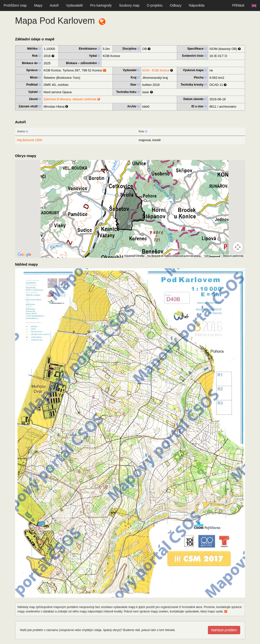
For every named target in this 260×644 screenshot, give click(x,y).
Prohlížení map (15, 5)
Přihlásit (238, 5)
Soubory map (129, 5)
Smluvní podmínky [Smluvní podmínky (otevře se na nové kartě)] (233, 256)
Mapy (38, 5)
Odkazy (176, 5)
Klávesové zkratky (134, 256)
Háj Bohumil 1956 (30, 140)
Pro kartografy (101, 5)
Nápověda (197, 5)
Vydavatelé (74, 5)
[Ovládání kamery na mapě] (238, 247)
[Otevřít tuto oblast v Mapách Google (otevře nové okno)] (24, 255)
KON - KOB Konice (156, 70)
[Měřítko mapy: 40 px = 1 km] (212, 256)
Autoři (54, 5)
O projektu (155, 5)
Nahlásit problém (224, 630)
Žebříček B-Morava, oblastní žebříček (72, 99)
